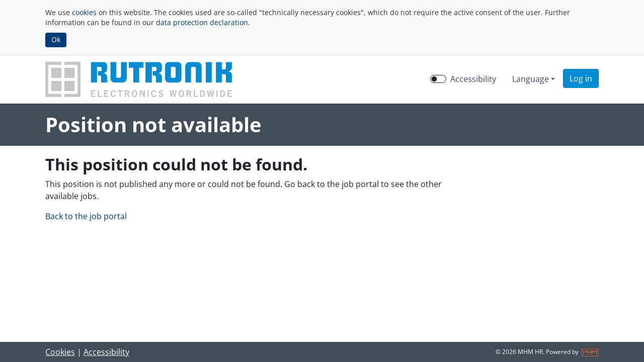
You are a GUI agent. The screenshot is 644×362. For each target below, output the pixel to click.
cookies (84, 12)
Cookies (60, 352)
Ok (56, 39)
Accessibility (106, 352)
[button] (581, 78)
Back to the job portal (86, 216)
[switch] (438, 79)
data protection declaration (202, 22)
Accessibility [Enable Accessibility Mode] (473, 79)
